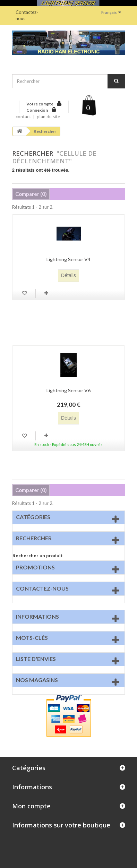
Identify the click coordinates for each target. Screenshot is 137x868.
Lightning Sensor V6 (68, 390)
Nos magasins (37, 680)
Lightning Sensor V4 (68, 259)
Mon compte (31, 806)
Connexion (37, 110)
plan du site (48, 117)
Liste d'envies (36, 659)
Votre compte (40, 104)
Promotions (35, 567)
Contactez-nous (27, 15)
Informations (37, 616)
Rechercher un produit (38, 556)
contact (23, 117)
